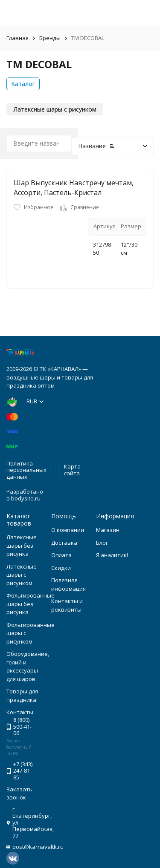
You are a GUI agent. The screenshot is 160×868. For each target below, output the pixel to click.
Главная (17, 38)
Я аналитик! (112, 555)
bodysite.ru (26, 498)
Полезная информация (68, 584)
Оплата (61, 555)
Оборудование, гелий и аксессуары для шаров (28, 666)
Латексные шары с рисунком (22, 575)
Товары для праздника (22, 696)
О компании (68, 530)
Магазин (108, 530)
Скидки (61, 568)
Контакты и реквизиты (67, 605)
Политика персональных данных (26, 470)
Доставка (64, 543)
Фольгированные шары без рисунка (31, 604)
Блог (102, 543)
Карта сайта (72, 470)
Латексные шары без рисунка (22, 545)
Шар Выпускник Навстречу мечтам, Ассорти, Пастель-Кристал (74, 187)
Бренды (50, 38)
